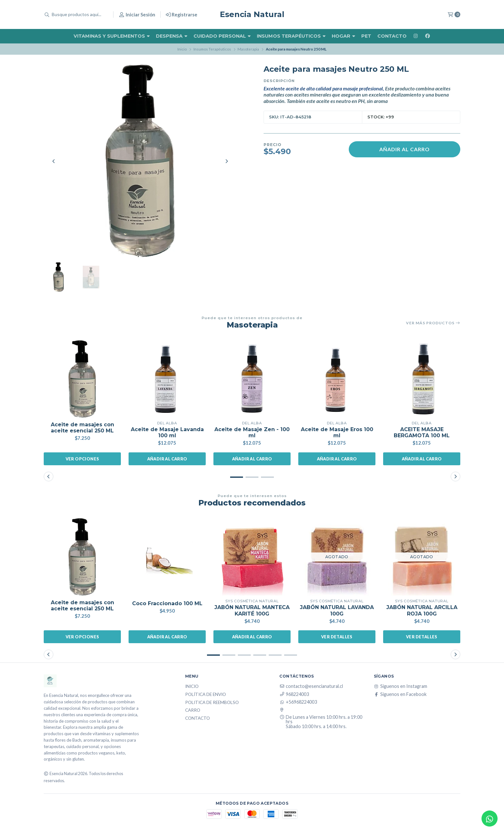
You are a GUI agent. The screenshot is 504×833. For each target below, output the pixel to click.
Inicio (182, 49)
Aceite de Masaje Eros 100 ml (337, 432)
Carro (193, 710)
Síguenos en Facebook (400, 694)
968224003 (294, 694)
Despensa (172, 36)
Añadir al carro (405, 149)
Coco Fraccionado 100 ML (167, 603)
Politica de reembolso (212, 703)
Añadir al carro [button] (167, 459)
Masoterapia (248, 49)
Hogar (343, 36)
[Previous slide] (54, 161)
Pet (366, 36)
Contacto (392, 36)
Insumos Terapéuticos (291, 36)
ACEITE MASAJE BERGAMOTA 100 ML (422, 432)
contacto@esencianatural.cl (311, 686)
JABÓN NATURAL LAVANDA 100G (337, 610)
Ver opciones (82, 459)
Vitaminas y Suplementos (112, 36)
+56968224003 (298, 702)
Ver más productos (433, 323)
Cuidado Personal (222, 36)
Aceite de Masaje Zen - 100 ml (252, 432)
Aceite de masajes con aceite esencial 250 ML (82, 428)
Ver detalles (337, 637)
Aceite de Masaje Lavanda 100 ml (167, 432)
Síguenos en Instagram (401, 686)
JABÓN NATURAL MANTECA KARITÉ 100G (252, 610)
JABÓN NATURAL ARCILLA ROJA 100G (422, 610)
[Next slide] (227, 161)
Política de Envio (206, 695)
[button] (237, 477)
